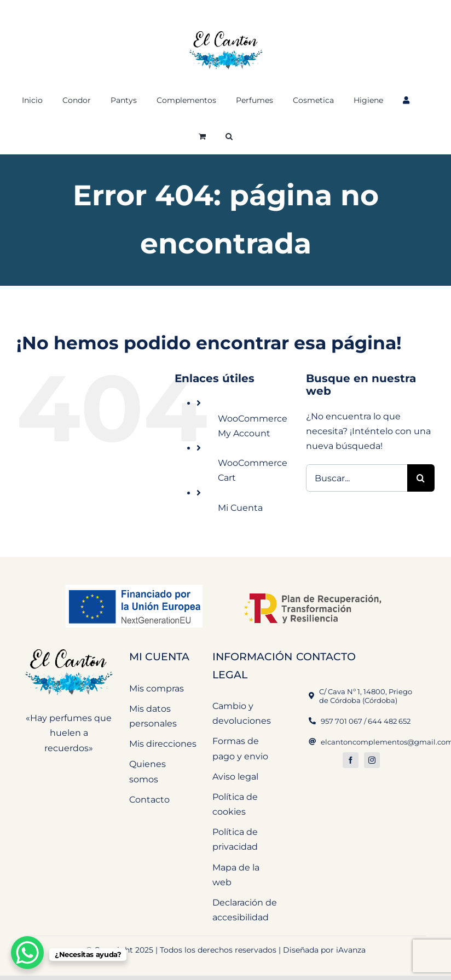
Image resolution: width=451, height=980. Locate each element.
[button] (229, 135)
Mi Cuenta (240, 508)
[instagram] (372, 760)
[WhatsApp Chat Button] (27, 953)
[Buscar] (421, 478)
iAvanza (351, 950)
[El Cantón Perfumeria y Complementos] (69, 647)
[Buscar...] (357, 478)
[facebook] (351, 760)
